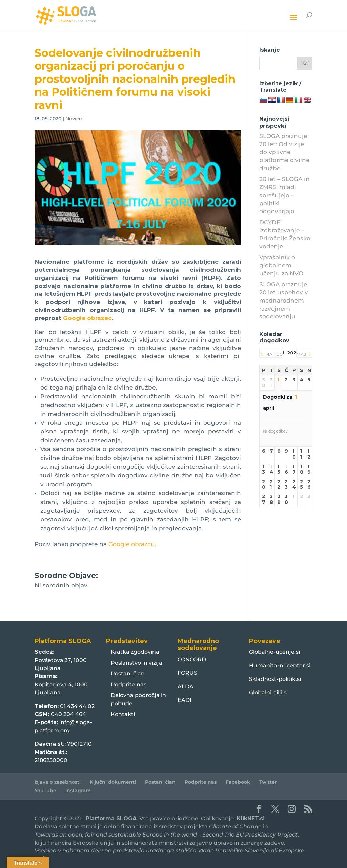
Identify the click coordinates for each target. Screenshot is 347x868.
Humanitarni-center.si (280, 665)
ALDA (186, 686)
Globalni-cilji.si (268, 693)
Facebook (238, 782)
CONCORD (192, 659)
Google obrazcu (132, 544)
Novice (74, 119)
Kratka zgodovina (135, 652)
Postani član (128, 674)
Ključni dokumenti (113, 782)
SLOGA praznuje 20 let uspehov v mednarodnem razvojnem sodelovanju (284, 300)
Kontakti (123, 714)
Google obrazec (87, 318)
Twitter (268, 782)
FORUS (187, 673)
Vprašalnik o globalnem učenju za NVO (281, 265)
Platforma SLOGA (111, 818)
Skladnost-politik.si (275, 679)
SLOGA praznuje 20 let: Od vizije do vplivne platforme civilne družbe (284, 152)
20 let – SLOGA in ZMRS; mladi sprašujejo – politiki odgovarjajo (284, 195)
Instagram (78, 791)
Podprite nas (129, 684)
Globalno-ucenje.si (274, 652)
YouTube (45, 791)
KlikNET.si (251, 818)
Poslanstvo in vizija (137, 663)
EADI (185, 700)
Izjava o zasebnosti (58, 782)
